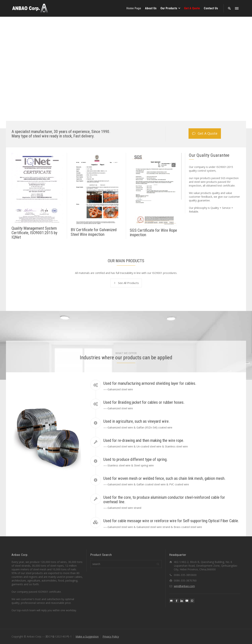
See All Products (126, 283)
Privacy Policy (111, 636)
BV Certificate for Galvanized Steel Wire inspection (94, 232)
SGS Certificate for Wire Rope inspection (153, 233)
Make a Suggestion (87, 636)
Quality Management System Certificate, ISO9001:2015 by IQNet (34, 233)
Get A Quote (205, 134)
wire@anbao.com (184, 586)
